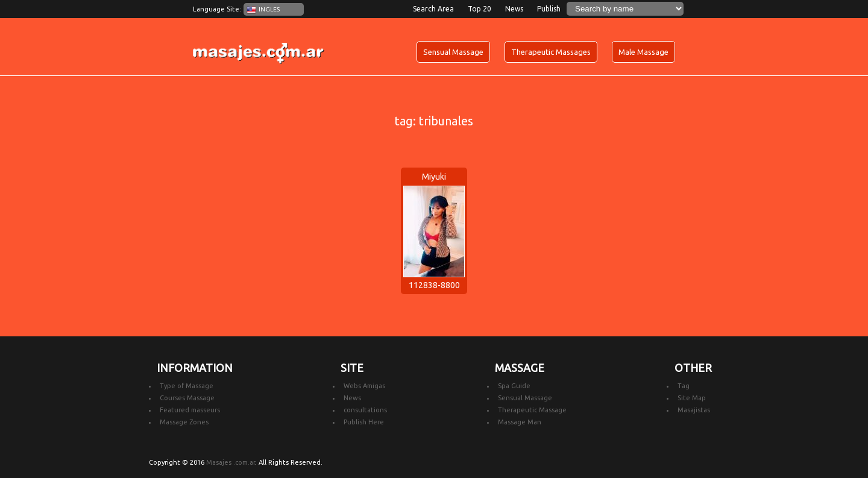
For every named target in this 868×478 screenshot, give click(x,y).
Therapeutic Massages (551, 52)
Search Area (433, 9)
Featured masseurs (190, 410)
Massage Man (520, 422)
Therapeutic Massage (532, 410)
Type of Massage (187, 386)
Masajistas (694, 410)
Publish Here (364, 422)
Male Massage (643, 52)
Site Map (692, 398)
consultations (365, 410)
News (514, 9)
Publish (549, 9)
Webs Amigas (364, 386)
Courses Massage (187, 398)
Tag (684, 386)
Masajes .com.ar (231, 462)
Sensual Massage (453, 52)
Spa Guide (514, 386)
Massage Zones (184, 422)
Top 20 (480, 9)
